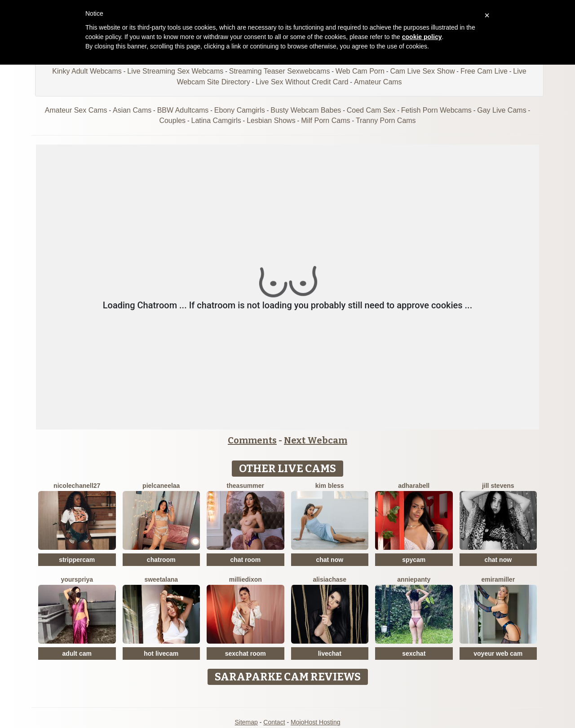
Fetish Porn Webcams (436, 110)
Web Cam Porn (360, 71)
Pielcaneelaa (161, 486)
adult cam (77, 653)
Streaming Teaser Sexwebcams (280, 71)
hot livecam (161, 653)
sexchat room (245, 653)
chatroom (161, 560)
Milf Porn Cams (325, 121)
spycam (414, 560)
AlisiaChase (330, 579)
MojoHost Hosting (316, 722)
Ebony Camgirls (240, 110)
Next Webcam (316, 440)
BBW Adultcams (183, 110)
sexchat (414, 653)
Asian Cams (132, 110)
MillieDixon (245, 579)
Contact (274, 722)
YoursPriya (77, 579)
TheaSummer (245, 486)
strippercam (77, 560)
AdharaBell (414, 486)
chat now (330, 560)
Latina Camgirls (216, 121)
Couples (172, 121)
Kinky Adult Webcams (87, 71)
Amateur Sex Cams (76, 110)
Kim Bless (330, 486)
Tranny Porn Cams (386, 121)
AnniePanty (414, 579)
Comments (252, 440)
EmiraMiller (498, 579)
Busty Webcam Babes (306, 110)
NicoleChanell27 (77, 486)
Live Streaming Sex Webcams (175, 71)
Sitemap (246, 722)
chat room (245, 560)
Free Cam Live (484, 71)
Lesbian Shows (271, 121)
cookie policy (422, 37)
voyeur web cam (498, 653)
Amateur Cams (378, 82)
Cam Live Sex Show (422, 71)
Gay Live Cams (502, 110)
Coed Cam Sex (371, 110)
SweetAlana (161, 579)
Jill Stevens (498, 486)
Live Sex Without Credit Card (302, 82)
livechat (330, 653)
